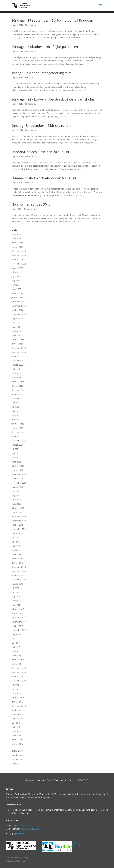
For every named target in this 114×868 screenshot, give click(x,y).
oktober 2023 (17, 356)
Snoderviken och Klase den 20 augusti (40, 152)
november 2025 (19, 255)
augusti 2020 (17, 487)
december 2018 (19, 567)
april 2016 (16, 693)
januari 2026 (17, 247)
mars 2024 (16, 335)
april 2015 (16, 731)
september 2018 (19, 580)
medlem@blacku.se (30, 829)
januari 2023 (17, 386)
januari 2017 (17, 664)
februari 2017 (18, 660)
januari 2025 (17, 297)
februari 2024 (18, 340)
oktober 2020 (17, 479)
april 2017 (16, 651)
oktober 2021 (17, 436)
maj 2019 (16, 546)
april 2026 (16, 234)
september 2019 (19, 529)
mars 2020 (16, 504)
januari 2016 (17, 702)
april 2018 (16, 601)
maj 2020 (16, 495)
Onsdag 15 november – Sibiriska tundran (43, 125)
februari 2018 (18, 609)
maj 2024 (16, 327)
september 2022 (19, 399)
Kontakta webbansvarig (17, 857)
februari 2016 (18, 698)
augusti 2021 (17, 445)
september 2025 (19, 264)
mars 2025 (16, 289)
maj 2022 (16, 411)
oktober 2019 (17, 525)
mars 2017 (16, 655)
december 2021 (19, 432)
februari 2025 (18, 293)
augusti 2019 (17, 533)
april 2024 (16, 331)
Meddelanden (18, 755)
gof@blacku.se (22, 826)
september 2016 (19, 681)
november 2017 (19, 622)
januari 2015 (17, 744)
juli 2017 (15, 639)
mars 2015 (16, 735)
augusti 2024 (17, 318)
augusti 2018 (17, 584)
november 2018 (19, 571)
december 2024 (19, 302)
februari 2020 (18, 508)
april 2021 (16, 458)
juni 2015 (16, 723)
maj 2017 (16, 647)
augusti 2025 (17, 268)
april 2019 (16, 550)
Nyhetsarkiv (31, 25)
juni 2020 (16, 491)
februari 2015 (18, 740)
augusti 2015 (17, 719)
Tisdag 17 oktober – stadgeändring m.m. (42, 73)
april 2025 (16, 285)
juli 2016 (15, 685)
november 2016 (19, 672)
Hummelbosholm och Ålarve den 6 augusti (44, 178)
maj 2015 (16, 727)
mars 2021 (16, 462)
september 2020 (19, 483)
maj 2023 (16, 369)
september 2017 (19, 630)
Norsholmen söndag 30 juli (32, 204)
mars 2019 (16, 554)
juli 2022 (15, 407)
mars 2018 (16, 605)
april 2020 (16, 500)
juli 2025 (15, 272)
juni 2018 (16, 592)
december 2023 (19, 348)
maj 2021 (16, 453)
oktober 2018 (17, 575)
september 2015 (19, 714)
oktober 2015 (17, 710)
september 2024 (19, 314)
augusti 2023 (17, 365)
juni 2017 (16, 643)
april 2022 (16, 415)
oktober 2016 (17, 676)
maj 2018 (16, 596)
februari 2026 (18, 243)
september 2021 (19, 441)
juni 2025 (16, 276)
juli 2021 (15, 449)
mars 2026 (16, 238)
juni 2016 (16, 689)
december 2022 (19, 390)
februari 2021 (18, 466)
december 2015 (19, 706)
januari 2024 (17, 344)
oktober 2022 (17, 394)
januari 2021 (17, 470)
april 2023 (16, 373)
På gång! (15, 763)
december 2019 (19, 516)
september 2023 (19, 361)
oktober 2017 (17, 626)
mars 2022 (16, 420)
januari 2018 (17, 613)
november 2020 (19, 474)
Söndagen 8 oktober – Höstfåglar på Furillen (45, 47)
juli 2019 (15, 538)
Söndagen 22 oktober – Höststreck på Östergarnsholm (53, 99)
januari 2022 (17, 428)
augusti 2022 (17, 403)
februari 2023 (18, 382)
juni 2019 (16, 542)
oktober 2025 (17, 259)
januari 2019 (17, 563)
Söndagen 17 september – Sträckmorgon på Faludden (52, 20)
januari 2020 (17, 512)
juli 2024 (15, 323)
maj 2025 (16, 281)
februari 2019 (18, 559)
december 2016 (19, 668)
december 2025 (19, 251)
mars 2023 (16, 378)
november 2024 (19, 306)
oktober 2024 (17, 310)
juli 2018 (15, 588)
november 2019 (19, 521)
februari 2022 (18, 424)
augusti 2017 (17, 634)
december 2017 (19, 618)
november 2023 (19, 352)
